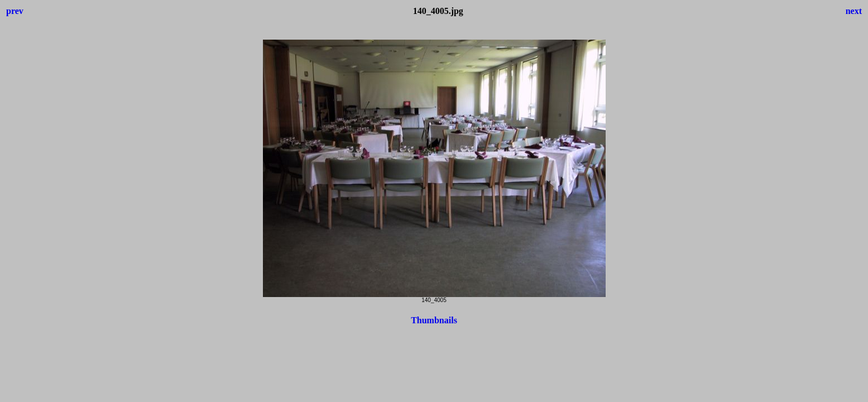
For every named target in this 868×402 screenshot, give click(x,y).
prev (15, 11)
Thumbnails (434, 320)
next (854, 11)
